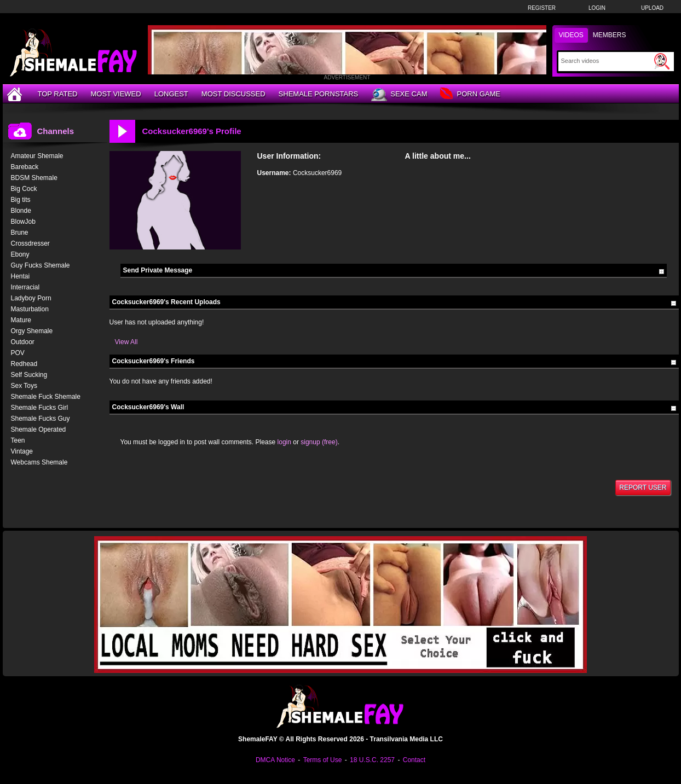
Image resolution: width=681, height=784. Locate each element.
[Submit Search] (662, 61)
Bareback (25, 167)
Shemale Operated (39, 429)
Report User (643, 487)
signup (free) (319, 442)
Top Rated (58, 94)
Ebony (20, 254)
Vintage (22, 451)
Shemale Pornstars (319, 94)
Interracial (25, 287)
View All (126, 342)
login (284, 442)
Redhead (24, 364)
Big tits (21, 200)
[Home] (16, 94)
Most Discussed (233, 94)
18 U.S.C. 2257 (372, 760)
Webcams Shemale (39, 462)
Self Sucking (29, 375)
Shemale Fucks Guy (41, 419)
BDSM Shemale (34, 178)
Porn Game (470, 94)
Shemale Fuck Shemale (46, 397)
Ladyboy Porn (31, 298)
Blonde (21, 211)
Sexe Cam (399, 95)
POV (18, 353)
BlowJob (23, 222)
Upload (652, 8)
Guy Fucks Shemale (41, 265)
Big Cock (24, 189)
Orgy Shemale (32, 331)
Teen (18, 440)
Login (597, 8)
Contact (414, 760)
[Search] (606, 61)
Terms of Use (323, 760)
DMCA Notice (275, 760)
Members (610, 35)
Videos (571, 35)
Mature (21, 320)
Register (542, 8)
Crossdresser (30, 243)
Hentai (21, 276)
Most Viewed (116, 94)
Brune (20, 233)
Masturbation (30, 309)
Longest (171, 94)
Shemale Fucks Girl (40, 408)
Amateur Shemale (37, 156)
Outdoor (23, 342)
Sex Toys (24, 386)
